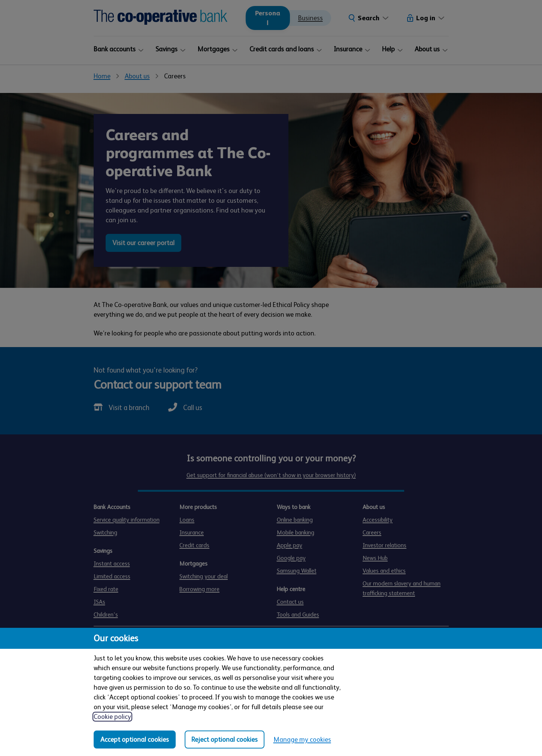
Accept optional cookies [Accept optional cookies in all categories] (135, 740)
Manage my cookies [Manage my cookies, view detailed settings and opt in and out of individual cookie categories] (302, 740)
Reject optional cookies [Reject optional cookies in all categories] (225, 740)
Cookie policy (112, 717)
